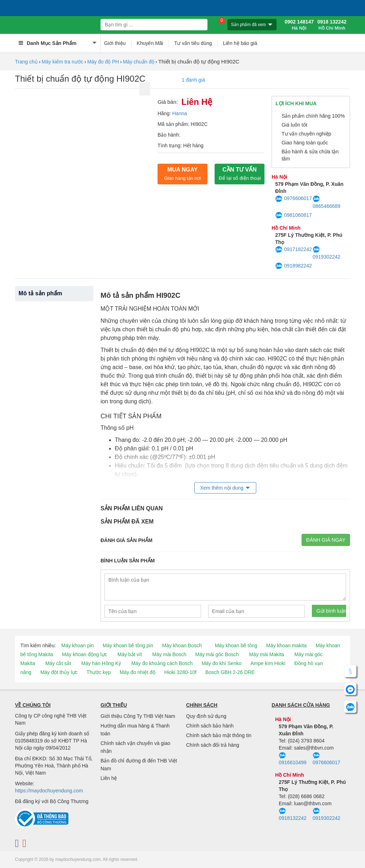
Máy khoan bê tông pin (128, 645)
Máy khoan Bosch (182, 645)
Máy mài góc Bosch (217, 654)
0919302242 (327, 253)
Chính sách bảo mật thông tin (219, 735)
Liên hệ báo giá (240, 43)
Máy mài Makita (267, 654)
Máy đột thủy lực (59, 672)
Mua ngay (182, 174)
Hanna (179, 113)
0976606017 (294, 199)
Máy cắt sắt (58, 663)
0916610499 (293, 759)
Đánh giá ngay (326, 540)
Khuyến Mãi (150, 43)
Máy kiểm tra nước (63, 62)
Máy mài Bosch (169, 654)
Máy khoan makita (287, 645)
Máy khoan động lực (85, 654)
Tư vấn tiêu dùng (193, 43)
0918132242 (293, 815)
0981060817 (294, 215)
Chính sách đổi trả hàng (213, 745)
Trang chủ (26, 62)
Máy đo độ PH (103, 62)
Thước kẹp (99, 672)
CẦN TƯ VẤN (240, 174)
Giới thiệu (115, 43)
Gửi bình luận (331, 611)
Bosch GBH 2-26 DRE (230, 672)
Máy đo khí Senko (222, 663)
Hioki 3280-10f (180, 672)
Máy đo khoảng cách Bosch (162, 663)
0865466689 (327, 202)
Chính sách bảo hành (210, 726)
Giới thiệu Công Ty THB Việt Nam (138, 716)
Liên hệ (109, 778)
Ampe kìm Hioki (268, 663)
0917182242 (294, 250)
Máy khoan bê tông (236, 645)
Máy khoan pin (78, 645)
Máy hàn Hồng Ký (101, 663)
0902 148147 (299, 25)
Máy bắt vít (130, 654)
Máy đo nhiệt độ (138, 672)
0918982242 (294, 266)
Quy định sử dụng (206, 716)
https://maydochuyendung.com (49, 791)
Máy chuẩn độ (139, 62)
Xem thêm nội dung (222, 488)
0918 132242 (332, 25)
